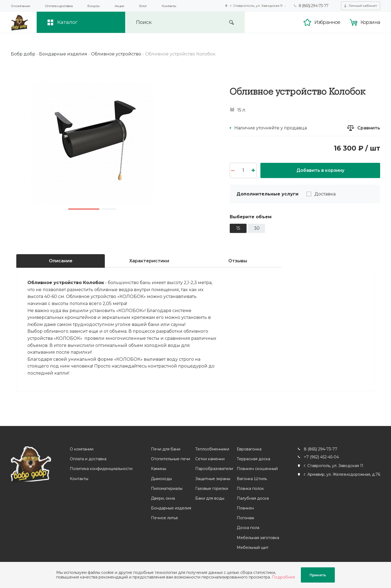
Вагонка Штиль (252, 479)
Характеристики (149, 261)
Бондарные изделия (171, 508)
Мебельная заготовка (258, 538)
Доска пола (248, 528)
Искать (231, 22)
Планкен (245, 508)
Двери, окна (163, 498)
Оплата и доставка (59, 6)
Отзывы (238, 261)
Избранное (327, 22)
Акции (119, 6)
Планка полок (250, 489)
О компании (20, 6)
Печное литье (165, 518)
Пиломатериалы (167, 489)
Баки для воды (210, 498)
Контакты (169, 6)
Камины (159, 469)
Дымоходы (161, 479)
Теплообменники (212, 449)
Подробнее (283, 577)
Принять (318, 575)
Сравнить (369, 128)
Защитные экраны (213, 479)
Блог (143, 6)
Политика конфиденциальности (101, 469)
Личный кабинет (363, 6)
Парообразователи (214, 469)
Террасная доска (253, 459)
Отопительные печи (171, 459)
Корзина (370, 22)
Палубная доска (253, 498)
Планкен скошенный (257, 469)
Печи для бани (166, 449)
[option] (92, 143)
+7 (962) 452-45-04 (321, 457)
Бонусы (93, 6)
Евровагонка (249, 449)
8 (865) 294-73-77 (313, 6)
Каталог (67, 22)
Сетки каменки (210, 459)
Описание (61, 261)
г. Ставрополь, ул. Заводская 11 (256, 6)
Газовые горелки (212, 489)
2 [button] (109, 209)
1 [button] (84, 209)
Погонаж (245, 518)
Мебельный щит (253, 547)
